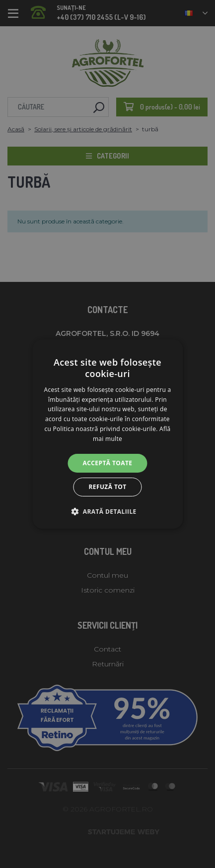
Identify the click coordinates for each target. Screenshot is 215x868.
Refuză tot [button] (107, 487)
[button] (107, 511)
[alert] (107, 434)
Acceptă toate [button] (108, 463)
